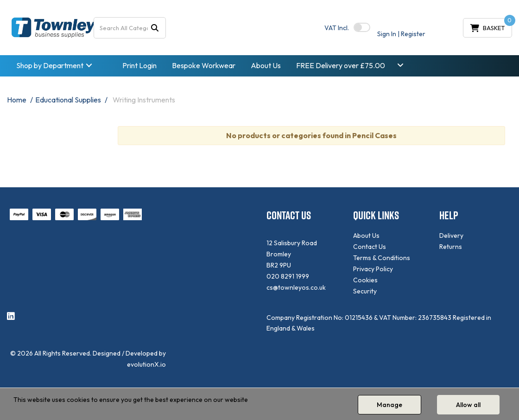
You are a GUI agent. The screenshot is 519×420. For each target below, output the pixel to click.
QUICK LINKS (376, 215)
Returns (451, 247)
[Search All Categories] (130, 28)
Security (365, 291)
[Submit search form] (155, 28)
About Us (266, 65)
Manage (389, 405)
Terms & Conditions (382, 258)
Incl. (337, 28)
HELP (449, 215)
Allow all (468, 405)
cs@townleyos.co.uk (296, 287)
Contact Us (370, 247)
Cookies (365, 280)
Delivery (451, 235)
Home (17, 100)
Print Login (139, 65)
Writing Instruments (144, 100)
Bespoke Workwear (204, 65)
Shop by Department (50, 65)
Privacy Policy (373, 269)
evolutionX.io (146, 364)
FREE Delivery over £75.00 (341, 65)
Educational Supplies (68, 100)
